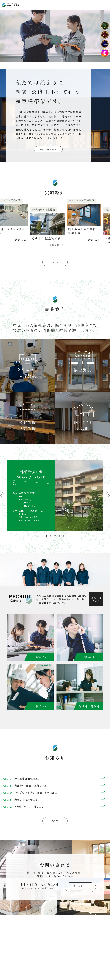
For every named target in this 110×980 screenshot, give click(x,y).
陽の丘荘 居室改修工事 (27, 778)
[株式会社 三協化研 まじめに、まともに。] (11, 5)
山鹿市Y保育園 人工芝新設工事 (32, 785)
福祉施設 (83, 370)
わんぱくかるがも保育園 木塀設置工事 (37, 792)
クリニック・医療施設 (85, 200)
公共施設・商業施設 (47, 209)
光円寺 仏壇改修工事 (26, 799)
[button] (47, 536)
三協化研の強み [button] (48, 149)
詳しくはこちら (96, 599)
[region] (55, 499)
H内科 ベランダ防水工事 (29, 806)
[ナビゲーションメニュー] (107, 5)
